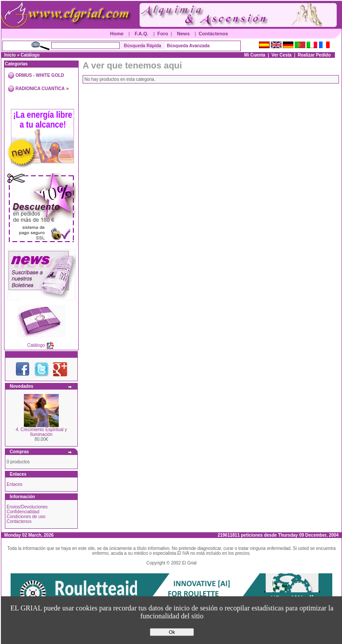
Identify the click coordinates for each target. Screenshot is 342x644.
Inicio (10, 55)
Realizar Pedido (314, 55)
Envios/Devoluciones (27, 507)
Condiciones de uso (26, 517)
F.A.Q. (142, 34)
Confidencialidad (23, 512)
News (184, 34)
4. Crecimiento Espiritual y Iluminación (41, 432)
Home (117, 34)
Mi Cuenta (255, 55)
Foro (163, 34)
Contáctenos (213, 34)
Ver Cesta (281, 55)
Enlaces (15, 484)
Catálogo (30, 55)
